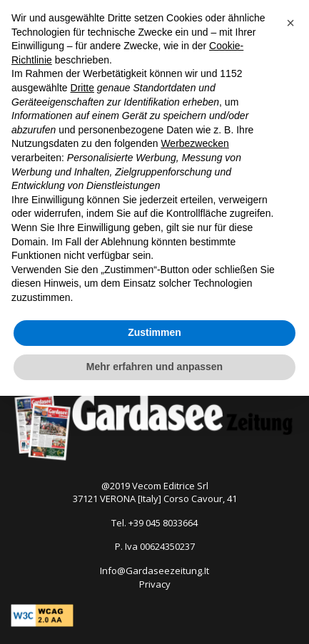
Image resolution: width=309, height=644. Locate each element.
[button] (290, 23)
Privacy (155, 584)
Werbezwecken (194, 143)
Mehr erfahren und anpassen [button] (154, 367)
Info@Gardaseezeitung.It (154, 571)
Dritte (82, 88)
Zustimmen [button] (154, 332)
